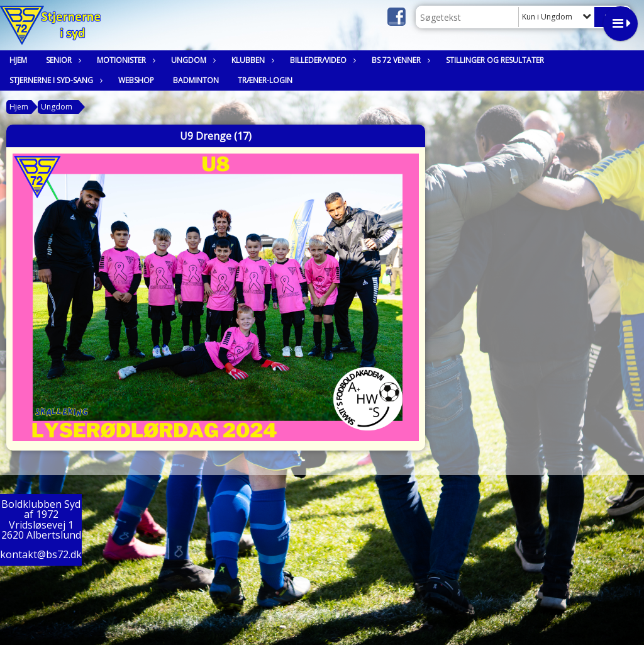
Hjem (18, 60)
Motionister (125, 60)
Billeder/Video (321, 60)
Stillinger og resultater (495, 60)
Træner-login (265, 80)
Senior (62, 60)
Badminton (196, 80)
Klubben (251, 60)
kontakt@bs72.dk (41, 554)
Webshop (136, 80)
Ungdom (192, 60)
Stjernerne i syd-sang (54, 80)
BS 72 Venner (399, 60)
